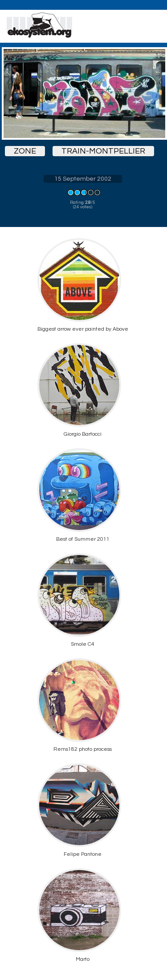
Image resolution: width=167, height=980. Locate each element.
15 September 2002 (83, 179)
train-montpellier (103, 151)
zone (25, 151)
